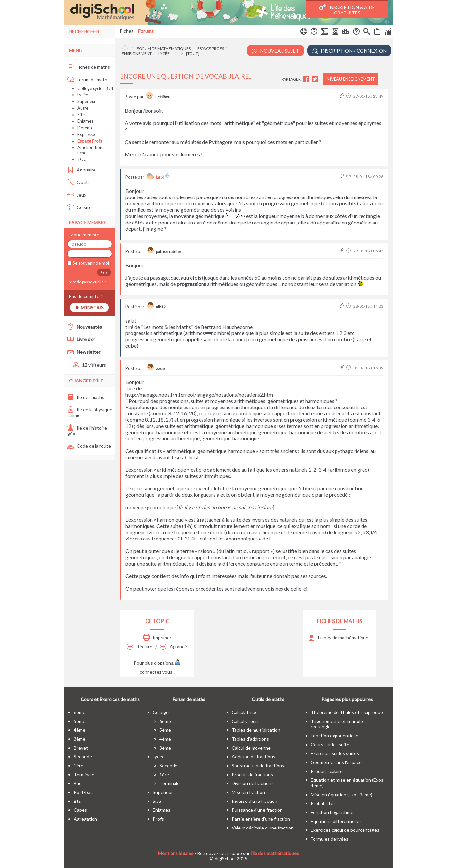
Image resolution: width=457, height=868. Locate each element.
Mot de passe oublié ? (87, 282)
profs (158, 819)
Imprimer (157, 637)
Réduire (140, 647)
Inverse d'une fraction (255, 801)
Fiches (127, 31)
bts (77, 801)
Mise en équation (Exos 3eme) (342, 794)
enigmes (161, 810)
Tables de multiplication (256, 730)
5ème (80, 721)
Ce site (80, 207)
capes (80, 810)
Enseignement (137, 53)
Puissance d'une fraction (257, 810)
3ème (80, 739)
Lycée (164, 53)
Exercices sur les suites (335, 753)
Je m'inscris (89, 308)
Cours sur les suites (331, 744)
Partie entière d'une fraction (261, 819)
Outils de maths (268, 699)
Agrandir (174, 647)
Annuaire (81, 170)
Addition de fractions (254, 757)
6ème (80, 712)
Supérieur (87, 101)
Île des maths (86, 397)
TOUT (83, 159)
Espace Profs (211, 49)
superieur (163, 792)
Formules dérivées (330, 839)
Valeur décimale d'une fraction (263, 828)
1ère (79, 765)
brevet (81, 748)
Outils (79, 182)
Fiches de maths (89, 67)
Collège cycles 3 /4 (95, 88)
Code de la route (89, 446)
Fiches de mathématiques (340, 637)
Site (81, 115)
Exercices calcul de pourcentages (345, 830)
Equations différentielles (336, 821)
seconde (83, 757)
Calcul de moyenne (251, 748)
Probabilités (323, 803)
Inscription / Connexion (349, 51)
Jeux (77, 195)
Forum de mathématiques (164, 49)
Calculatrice (244, 712)
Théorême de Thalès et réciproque (347, 712)
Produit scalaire (327, 771)
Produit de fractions (252, 774)
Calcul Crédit (245, 721)
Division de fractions (253, 783)
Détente (85, 128)
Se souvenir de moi (90, 263)
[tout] (193, 53)
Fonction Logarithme (332, 812)
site (157, 801)
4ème (80, 730)
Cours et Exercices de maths (110, 699)
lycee (159, 757)
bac (78, 783)
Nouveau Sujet (275, 51)
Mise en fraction (248, 792)
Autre (83, 108)
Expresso (86, 134)
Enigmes (85, 121)
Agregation (85, 819)
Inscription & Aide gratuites (347, 10)
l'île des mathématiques (275, 853)
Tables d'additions (250, 739)
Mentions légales (176, 853)
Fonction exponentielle (335, 736)
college (161, 712)
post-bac (83, 792)
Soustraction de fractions (258, 765)
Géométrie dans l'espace (336, 762)
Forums (146, 31)
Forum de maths (89, 79)
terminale (84, 774)
